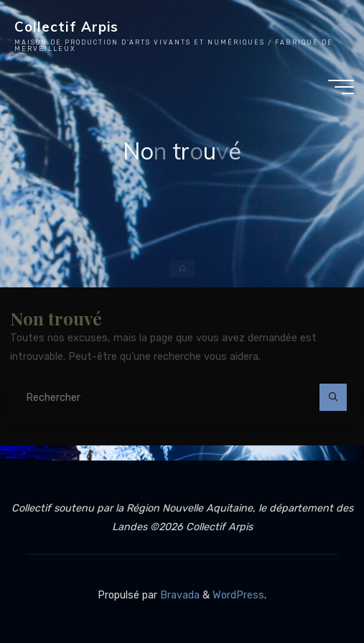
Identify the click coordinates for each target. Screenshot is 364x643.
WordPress (238, 595)
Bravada (178, 595)
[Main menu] (341, 87)
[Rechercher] (333, 397)
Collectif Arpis (66, 27)
